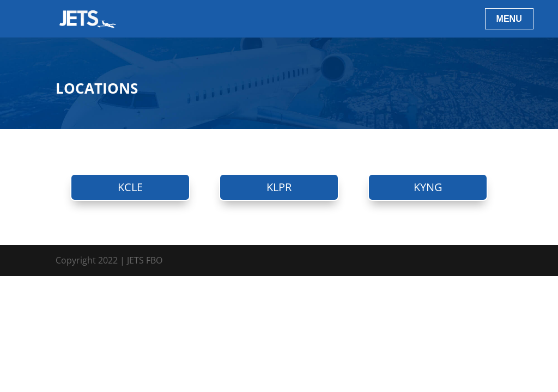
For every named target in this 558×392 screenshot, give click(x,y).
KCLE (130, 187)
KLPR (279, 187)
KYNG (428, 187)
